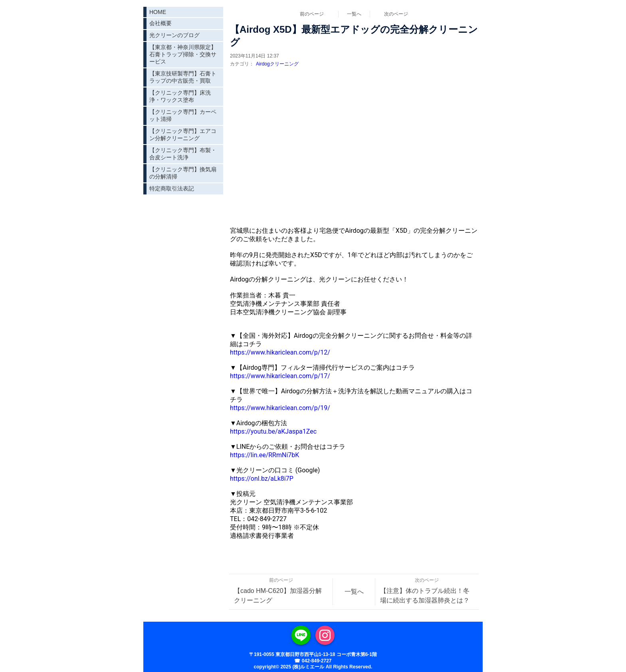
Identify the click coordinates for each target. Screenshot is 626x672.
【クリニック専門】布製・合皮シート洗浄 (183, 154)
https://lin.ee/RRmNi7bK (264, 455)
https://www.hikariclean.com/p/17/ (280, 376)
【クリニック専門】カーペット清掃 (183, 115)
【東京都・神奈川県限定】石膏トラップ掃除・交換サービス (183, 54)
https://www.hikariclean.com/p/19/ (280, 408)
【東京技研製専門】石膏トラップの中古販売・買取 (183, 77)
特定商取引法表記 (172, 188)
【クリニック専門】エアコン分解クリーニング (183, 135)
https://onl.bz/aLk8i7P (262, 479)
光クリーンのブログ (174, 35)
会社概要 (160, 23)
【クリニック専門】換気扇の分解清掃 (183, 173)
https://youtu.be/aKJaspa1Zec (273, 431)
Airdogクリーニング (277, 64)
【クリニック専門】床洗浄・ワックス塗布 (180, 96)
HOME (158, 12)
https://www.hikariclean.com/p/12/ (280, 352)
